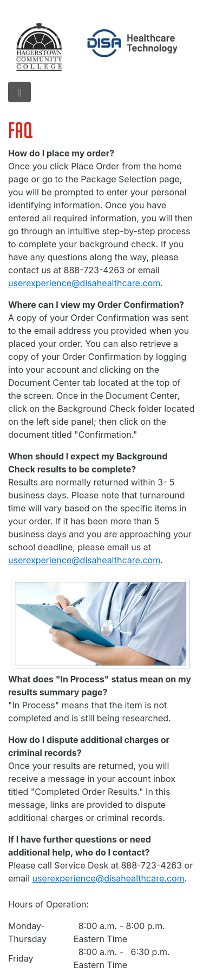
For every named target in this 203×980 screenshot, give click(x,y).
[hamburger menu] (19, 92)
